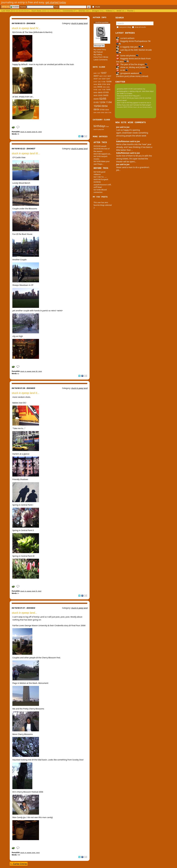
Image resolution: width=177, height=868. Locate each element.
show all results (140, 27)
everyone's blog (125, 27)
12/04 (102, 102)
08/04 (96, 109)
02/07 (108, 79)
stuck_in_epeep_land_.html (30, 853)
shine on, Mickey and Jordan (132, 67)
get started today (56, 2)
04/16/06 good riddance (99, 173)
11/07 (99, 73)
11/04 (109, 102)
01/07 (95, 82)
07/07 (105, 76)
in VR (122, 70)
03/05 (96, 99)
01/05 (96, 102)
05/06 (95, 87)
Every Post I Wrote (101, 57)
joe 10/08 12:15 (122, 93)
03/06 (104, 87)
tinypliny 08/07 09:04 (124, 107)
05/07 (96, 79)
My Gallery (98, 54)
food (107, 126)
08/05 (100, 92)
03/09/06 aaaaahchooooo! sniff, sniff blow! (102, 184)
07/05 (106, 92)
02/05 (103, 99)
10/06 (109, 81)
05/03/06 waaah (100, 146)
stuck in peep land (79, 23)
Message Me (99, 46)
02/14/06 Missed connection (100, 191)
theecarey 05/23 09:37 (125, 96)
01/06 (95, 90)
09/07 (96, 76)
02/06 (108, 87)
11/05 (104, 90)
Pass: (70, 7)
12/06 (99, 82)
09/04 (104, 106)
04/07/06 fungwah (101, 179)
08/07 (101, 76)
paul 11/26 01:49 (123, 98)
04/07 (100, 79)
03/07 (104, 79)
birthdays (99, 126)
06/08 (95, 73)
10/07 (103, 73)
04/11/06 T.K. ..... (100, 177)
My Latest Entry (100, 49)
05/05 (100, 95)
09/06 (95, 84)
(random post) (123, 76)
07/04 (102, 110)
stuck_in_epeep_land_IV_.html (31, 132)
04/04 (99, 113)
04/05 (106, 95)
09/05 (95, 93)
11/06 (103, 82)
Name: (37, 7)
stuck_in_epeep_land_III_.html (31, 371)
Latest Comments (101, 60)
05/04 (95, 113)
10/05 (108, 90)
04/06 (100, 87)
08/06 (100, 84)
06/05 (96, 95)
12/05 (99, 90)
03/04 (103, 113)
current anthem (125, 38)
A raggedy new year (130, 47)
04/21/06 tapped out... (102, 154)
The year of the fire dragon (132, 64)
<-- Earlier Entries (19, 864)
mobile (15, 7)
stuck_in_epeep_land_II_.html (31, 591)
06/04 (107, 110)
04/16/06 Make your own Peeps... (102, 163)
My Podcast (98, 52)
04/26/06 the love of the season (102, 150)
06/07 (109, 76)
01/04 (110, 113)
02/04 (106, 113)
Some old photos (127, 56)
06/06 (108, 84)
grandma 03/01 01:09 (125, 89)
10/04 (97, 106)
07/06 (104, 84)
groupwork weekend (129, 73)
